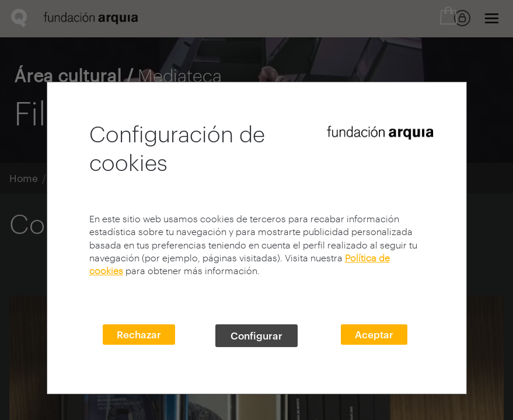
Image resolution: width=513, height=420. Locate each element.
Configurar (256, 335)
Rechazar (139, 334)
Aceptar (374, 334)
